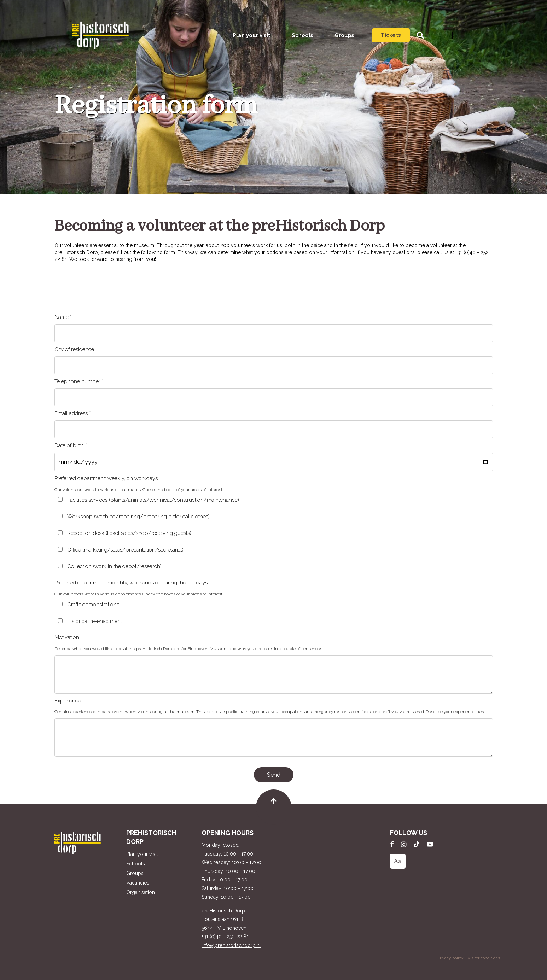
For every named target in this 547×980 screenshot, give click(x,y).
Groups (344, 35)
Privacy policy (450, 958)
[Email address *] (274, 429)
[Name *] (274, 333)
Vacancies (138, 883)
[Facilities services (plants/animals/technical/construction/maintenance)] (60, 499)
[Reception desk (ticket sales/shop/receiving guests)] (60, 533)
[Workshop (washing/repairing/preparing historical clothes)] (60, 516)
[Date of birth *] (274, 462)
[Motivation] (274, 675)
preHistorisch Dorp (100, 35)
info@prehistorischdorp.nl (231, 945)
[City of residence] (274, 365)
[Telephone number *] (274, 397)
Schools (302, 35)
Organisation (141, 892)
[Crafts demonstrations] (60, 604)
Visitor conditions (484, 958)
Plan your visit (252, 35)
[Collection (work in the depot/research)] (60, 566)
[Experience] (274, 737)
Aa (398, 861)
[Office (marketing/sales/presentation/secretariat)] (60, 549)
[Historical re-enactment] (60, 621)
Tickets (391, 35)
